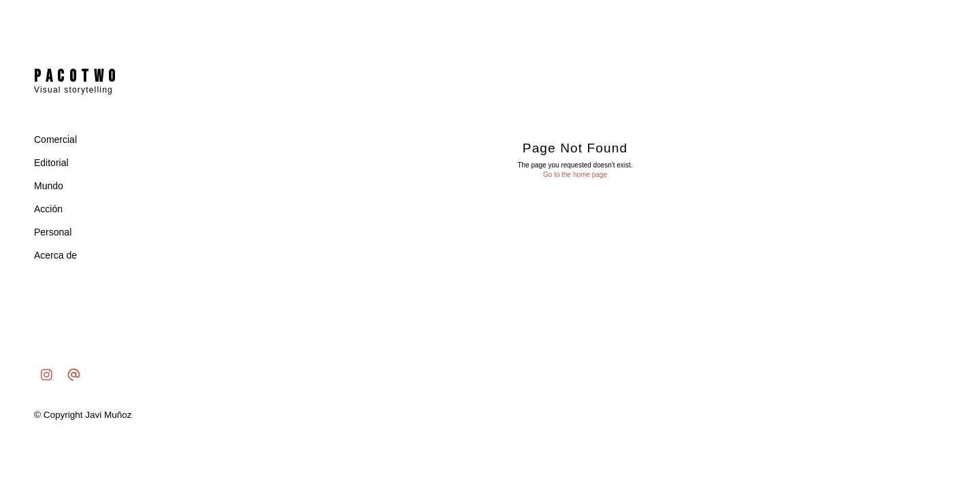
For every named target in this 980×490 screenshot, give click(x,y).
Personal (53, 232)
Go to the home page (575, 175)
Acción (48, 209)
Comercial (55, 140)
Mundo (49, 186)
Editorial (51, 163)
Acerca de (55, 255)
